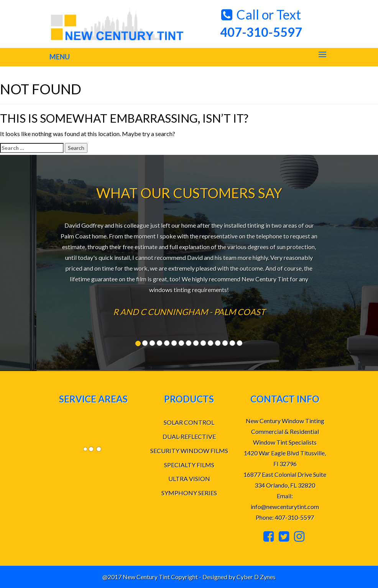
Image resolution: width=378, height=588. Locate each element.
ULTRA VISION (189, 479)
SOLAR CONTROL (189, 422)
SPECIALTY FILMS (189, 465)
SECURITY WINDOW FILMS (189, 451)
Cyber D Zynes (256, 577)
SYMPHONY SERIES (189, 493)
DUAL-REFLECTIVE (189, 436)
